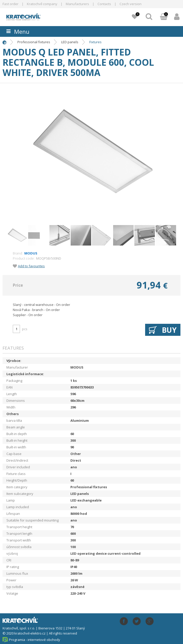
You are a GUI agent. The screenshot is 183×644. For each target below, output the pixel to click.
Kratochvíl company (42, 4)
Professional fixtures (34, 42)
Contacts (104, 4)
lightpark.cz (32, 16)
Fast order (10, 4)
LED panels (70, 42)
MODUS (31, 253)
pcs (25, 329)
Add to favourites (31, 266)
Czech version (131, 4)
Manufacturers (77, 4)
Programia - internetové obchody (35, 640)
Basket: (164, 17)
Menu (22, 31)
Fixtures (95, 42)
